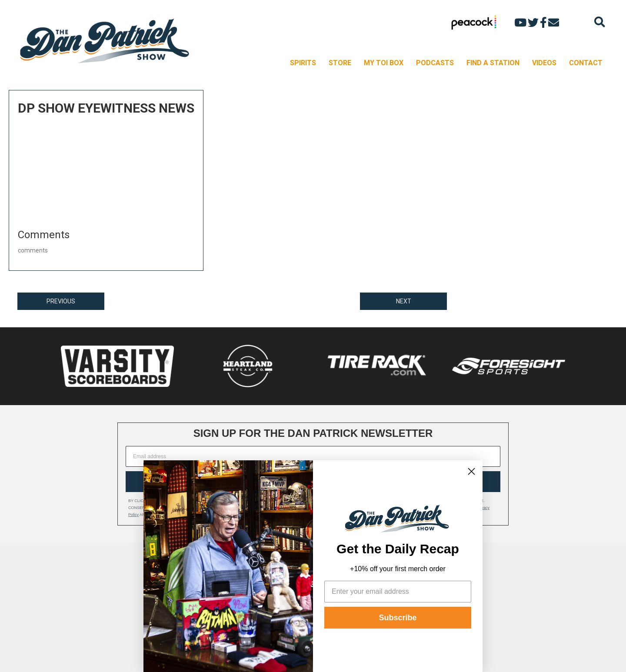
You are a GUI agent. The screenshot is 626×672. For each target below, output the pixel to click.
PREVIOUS (61, 301)
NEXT (404, 301)
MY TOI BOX (384, 63)
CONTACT (586, 63)
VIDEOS (544, 63)
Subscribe (398, 618)
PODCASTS (435, 63)
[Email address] (313, 456)
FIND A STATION (493, 63)
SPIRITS (303, 63)
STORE (340, 63)
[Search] (600, 22)
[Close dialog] (471, 471)
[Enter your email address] (398, 592)
